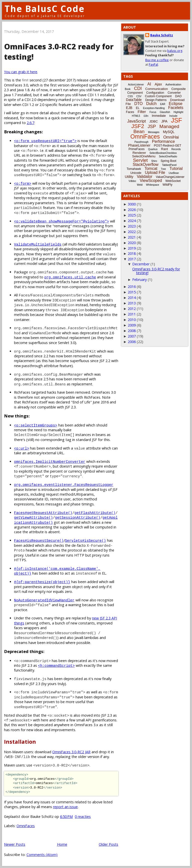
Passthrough (141, 142)
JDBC (153, 121)
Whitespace (152, 185)
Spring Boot (168, 161)
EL (138, 108)
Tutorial (176, 169)
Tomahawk (134, 169)
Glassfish (165, 112)
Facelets (176, 108)
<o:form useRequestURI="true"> (45, 141)
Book (128, 89)
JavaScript (137, 121)
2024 (132, 221)
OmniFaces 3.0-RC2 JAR (71, 752)
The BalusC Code (45, 9)
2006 (132, 342)
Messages (154, 132)
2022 (132, 232)
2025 (132, 215)
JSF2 (138, 126)
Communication (156, 89)
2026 (132, 210)
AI (149, 84)
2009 (132, 325)
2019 (132, 248)
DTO (138, 104)
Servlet (140, 160)
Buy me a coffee (157, 60)
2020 (132, 243)
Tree (163, 169)
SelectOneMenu (144, 156)
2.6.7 (30, 123)
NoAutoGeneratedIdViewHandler (44, 600)
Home (62, 844)
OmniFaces (26, 826)
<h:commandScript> (56, 665)
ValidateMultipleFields (38, 244)
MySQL (169, 132)
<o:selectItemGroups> (36, 425)
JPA (164, 121)
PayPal (153, 65)
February (139, 280)
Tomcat (151, 169)
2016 (132, 287)
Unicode (136, 173)
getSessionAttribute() (78, 517)
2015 (132, 292)
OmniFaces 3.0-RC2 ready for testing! (156, 271)
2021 (132, 237)
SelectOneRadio (168, 156)
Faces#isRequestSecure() (39, 540)
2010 (132, 320)
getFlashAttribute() (95, 513)
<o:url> (21, 448)
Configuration (155, 93)
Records (176, 149)
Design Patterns (156, 100)
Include (173, 116)
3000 (132, 204)
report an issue (65, 807)
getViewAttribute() (33, 517)
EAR (163, 104)
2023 (132, 226)
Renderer (139, 153)
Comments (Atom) (42, 855)
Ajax (158, 84)
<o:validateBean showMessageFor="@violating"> (61, 221)
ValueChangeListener (170, 177)
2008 (132, 331)
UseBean (174, 173)
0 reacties (83, 817)
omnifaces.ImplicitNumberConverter (50, 461)
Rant (164, 149)
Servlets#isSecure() (85, 540)
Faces (130, 112)
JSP (152, 127)
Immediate (159, 116)
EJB (129, 108)
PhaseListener (139, 145)
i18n (146, 116)
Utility (129, 177)
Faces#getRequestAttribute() (43, 513)
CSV (139, 96)
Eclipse (176, 104)
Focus (153, 112)
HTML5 (136, 116)
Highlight (178, 112)
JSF (176, 120)
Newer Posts (15, 844)
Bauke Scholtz (162, 35)
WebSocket (173, 181)
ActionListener (136, 85)
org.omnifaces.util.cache (70, 277)
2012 (132, 309)
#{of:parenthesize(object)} (42, 582)
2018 (132, 253)
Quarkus (153, 149)
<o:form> (23, 183)
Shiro (154, 161)
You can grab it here (21, 72)
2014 (132, 298)
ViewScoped (151, 181)
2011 (132, 314)
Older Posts (108, 844)
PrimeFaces (136, 149)
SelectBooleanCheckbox (163, 153)
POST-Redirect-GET (168, 146)
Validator (144, 177)
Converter (174, 93)
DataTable (134, 100)
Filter (142, 112)
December (141, 264)
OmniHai (171, 137)
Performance (163, 141)
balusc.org (175, 51)
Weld (140, 185)
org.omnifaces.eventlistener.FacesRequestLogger (64, 484)
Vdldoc (132, 181)
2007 (132, 336)
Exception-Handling (154, 108)
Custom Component (158, 96)
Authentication (173, 85)
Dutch (151, 104)
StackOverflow (146, 165)
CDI (138, 88)
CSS (130, 96)
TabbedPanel (169, 165)
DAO (178, 96)
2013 (132, 303)
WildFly (167, 185)
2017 (132, 259)
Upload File (155, 173)
